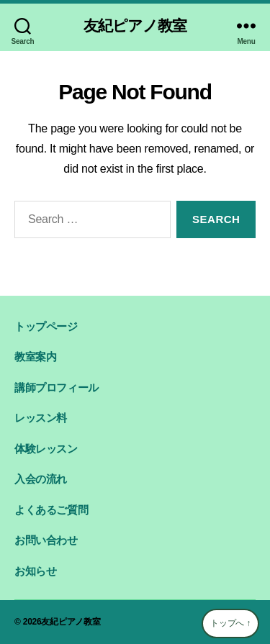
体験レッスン (46, 449)
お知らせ (35, 571)
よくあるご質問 (51, 510)
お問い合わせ (46, 540)
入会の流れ (41, 479)
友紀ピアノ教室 (139, 26)
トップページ (46, 326)
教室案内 (35, 357)
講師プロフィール (57, 387)
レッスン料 (41, 418)
